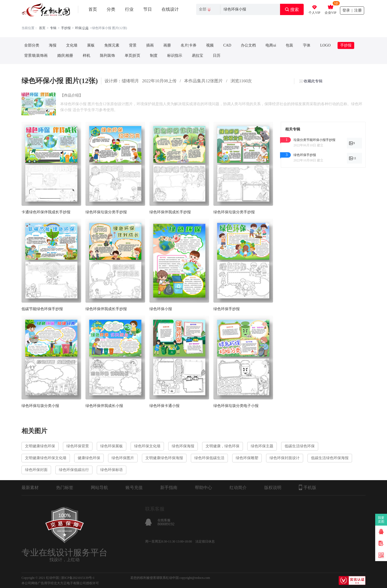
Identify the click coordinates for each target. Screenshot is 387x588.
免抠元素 (112, 45)
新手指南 (169, 488)
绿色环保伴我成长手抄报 (170, 212)
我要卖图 (381, 520)
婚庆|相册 (65, 56)
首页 (93, 9)
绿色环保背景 (78, 446)
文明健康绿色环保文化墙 (46, 458)
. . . (85, 28)
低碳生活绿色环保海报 (330, 458)
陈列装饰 (107, 56)
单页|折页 (133, 56)
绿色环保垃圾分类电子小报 (236, 406)
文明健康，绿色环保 (223, 446)
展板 (91, 45)
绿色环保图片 (123, 458)
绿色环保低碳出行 (74, 470)
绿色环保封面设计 (285, 458)
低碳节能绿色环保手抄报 (42, 309)
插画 (150, 45)
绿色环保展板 (112, 446)
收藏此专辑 (313, 81)
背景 (133, 45)
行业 (129, 9)
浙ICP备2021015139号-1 (78, 578)
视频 (210, 45)
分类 (111, 9)
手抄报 (66, 28)
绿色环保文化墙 (147, 446)
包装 (289, 45)
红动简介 (238, 488)
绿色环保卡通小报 (164, 406)
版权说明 (273, 488)
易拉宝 (198, 56)
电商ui (271, 45)
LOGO (325, 45)
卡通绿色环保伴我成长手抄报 (46, 212)
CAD (227, 45)
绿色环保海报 (183, 446)
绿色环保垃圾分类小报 (40, 406)
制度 (154, 56)
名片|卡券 (189, 45)
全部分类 (32, 45)
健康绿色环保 (89, 458)
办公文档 (248, 45)
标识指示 (175, 56)
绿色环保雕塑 (247, 458)
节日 (148, 9)
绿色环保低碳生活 (209, 458)
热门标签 (65, 488)
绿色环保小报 (161, 309)
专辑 (53, 28)
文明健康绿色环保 (40, 446)
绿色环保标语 (112, 470)
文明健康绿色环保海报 (164, 458)
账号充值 (134, 488)
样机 (87, 56)
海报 (53, 45)
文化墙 (72, 45)
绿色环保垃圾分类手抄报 (106, 212)
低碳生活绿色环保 (300, 446)
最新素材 (30, 488)
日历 (217, 56)
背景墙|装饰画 (36, 56)
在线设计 (170, 9)
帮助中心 (203, 488)
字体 (307, 45)
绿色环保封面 (36, 470)
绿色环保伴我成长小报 (104, 406)
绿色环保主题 (262, 446)
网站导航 (99, 488)
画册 (167, 45)
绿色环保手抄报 (227, 309)
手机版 (308, 487)
